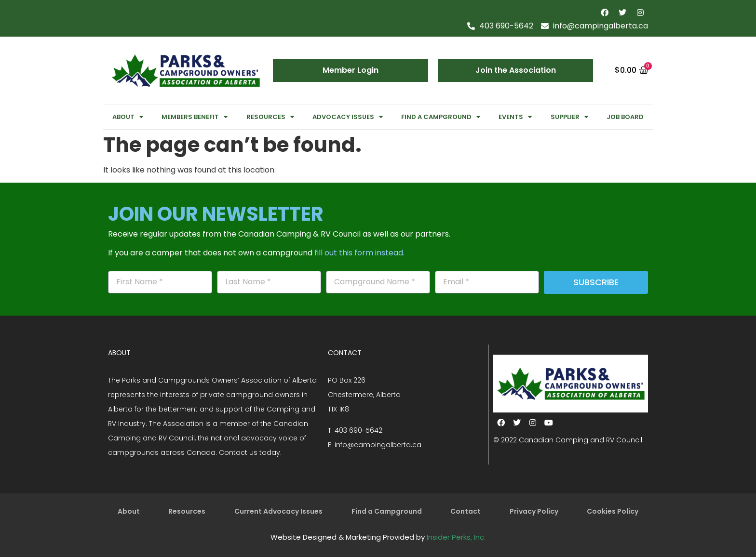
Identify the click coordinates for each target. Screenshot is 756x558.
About (128, 117)
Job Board (625, 117)
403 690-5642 (358, 430)
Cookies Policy (613, 512)
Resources (270, 117)
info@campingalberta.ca (378, 445)
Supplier (569, 117)
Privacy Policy (534, 512)
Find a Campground (441, 117)
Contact (466, 512)
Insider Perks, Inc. (456, 538)
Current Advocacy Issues (278, 512)
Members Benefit (195, 117)
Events (515, 117)
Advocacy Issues (348, 117)
